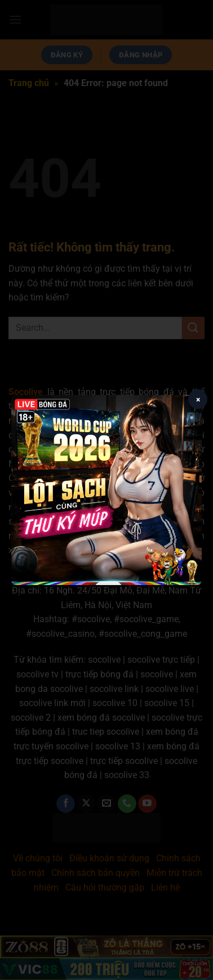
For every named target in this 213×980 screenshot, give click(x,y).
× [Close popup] (198, 399)
